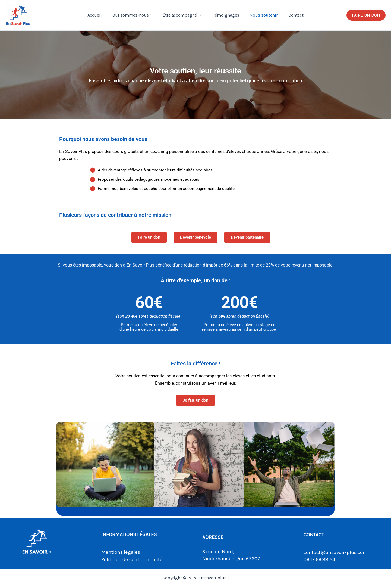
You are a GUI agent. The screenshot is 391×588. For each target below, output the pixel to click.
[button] (201, 15)
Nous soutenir (261, 15)
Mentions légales (121, 552)
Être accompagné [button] (184, 15)
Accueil (99, 15)
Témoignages (225, 15)
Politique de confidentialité (132, 559)
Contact (291, 15)
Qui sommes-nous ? (135, 15)
